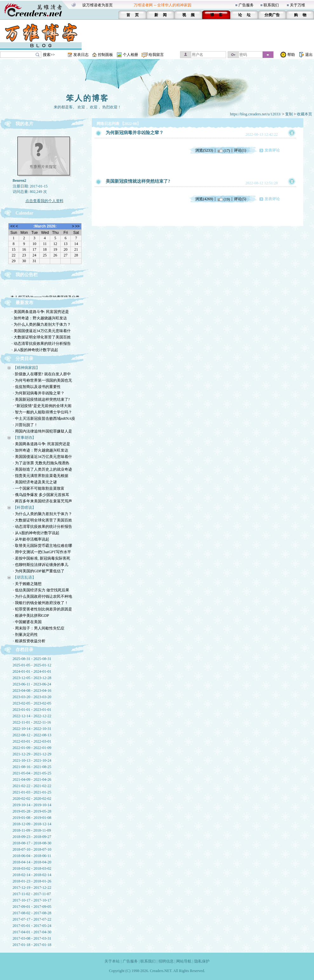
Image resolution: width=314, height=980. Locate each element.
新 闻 (160, 15)
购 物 (300, 15)
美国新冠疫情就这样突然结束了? (138, 181)
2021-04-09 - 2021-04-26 (32, 779)
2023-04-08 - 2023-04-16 (32, 691)
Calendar (24, 213)
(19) (224, 199)
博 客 (216, 15)
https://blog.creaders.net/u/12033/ (255, 114)
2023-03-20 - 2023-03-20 (32, 697)
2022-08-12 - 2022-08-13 (32, 735)
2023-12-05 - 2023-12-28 (32, 678)
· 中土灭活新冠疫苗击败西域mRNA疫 (44, 419)
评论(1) (240, 150)
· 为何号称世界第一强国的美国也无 (43, 380)
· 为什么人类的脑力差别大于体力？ (41, 324)
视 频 (188, 15)
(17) (224, 150)
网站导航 (184, 961)
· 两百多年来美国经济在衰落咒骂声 (43, 501)
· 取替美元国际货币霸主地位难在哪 (43, 546)
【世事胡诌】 (24, 438)
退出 (309, 55)
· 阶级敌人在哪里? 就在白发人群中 (42, 374)
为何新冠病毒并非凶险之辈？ (135, 133)
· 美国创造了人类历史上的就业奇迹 (43, 469)
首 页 (133, 15)
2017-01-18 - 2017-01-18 (32, 945)
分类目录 (24, 359)
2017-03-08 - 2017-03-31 (32, 938)
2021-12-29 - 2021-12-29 (32, 754)
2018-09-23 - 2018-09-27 (32, 837)
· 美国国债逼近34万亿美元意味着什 (41, 331)
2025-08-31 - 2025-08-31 (32, 659)
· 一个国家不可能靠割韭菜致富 (39, 488)
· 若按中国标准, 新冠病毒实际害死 (42, 558)
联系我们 (271, 5)
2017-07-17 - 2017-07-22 (32, 919)
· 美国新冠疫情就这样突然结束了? (41, 399)
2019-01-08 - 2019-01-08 (32, 818)
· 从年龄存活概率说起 (31, 539)
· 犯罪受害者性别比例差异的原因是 (43, 609)
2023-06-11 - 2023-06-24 (32, 684)
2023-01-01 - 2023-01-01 (32, 710)
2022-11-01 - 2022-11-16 (32, 722)
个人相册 (130, 55)
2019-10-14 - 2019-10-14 (32, 805)
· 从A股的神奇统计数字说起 (35, 350)
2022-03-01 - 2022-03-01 (32, 741)
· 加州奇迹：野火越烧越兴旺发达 (39, 318)
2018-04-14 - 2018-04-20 (32, 862)
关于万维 (297, 5)
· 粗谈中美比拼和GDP (31, 616)
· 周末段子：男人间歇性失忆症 (39, 628)
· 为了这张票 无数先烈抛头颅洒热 (41, 463)
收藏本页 (304, 114)
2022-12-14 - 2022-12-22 (32, 716)
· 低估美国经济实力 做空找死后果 (41, 590)
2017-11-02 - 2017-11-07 (32, 894)
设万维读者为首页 (97, 5)
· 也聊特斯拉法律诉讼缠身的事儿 (41, 565)
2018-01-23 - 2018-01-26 (32, 881)
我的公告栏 (27, 275)
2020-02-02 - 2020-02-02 (32, 799)
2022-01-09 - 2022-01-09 (32, 748)
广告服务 (246, 5)
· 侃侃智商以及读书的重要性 (37, 387)
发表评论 (272, 150)
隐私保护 (202, 961)
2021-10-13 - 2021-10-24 (32, 760)
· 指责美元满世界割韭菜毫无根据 (41, 476)
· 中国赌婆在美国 (27, 622)
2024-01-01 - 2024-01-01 (32, 671)
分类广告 (272, 15)
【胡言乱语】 (24, 577)
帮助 (291, 55)
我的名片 (24, 124)
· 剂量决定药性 (25, 635)
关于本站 (112, 961)
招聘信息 (166, 961)
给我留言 (156, 55)
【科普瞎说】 (24, 507)
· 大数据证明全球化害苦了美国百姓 (41, 337)
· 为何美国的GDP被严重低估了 (39, 571)
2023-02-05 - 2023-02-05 (32, 703)
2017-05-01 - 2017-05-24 (32, 926)
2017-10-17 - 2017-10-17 (32, 900)
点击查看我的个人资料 (44, 201)
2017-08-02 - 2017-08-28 (32, 913)
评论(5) (240, 199)
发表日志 (81, 55)
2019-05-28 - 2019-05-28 (32, 811)
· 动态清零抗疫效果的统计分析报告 (41, 344)
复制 (289, 114)
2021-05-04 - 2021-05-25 (32, 773)
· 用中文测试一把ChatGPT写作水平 (42, 552)
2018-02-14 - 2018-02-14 (32, 875)
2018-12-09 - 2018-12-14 (32, 824)
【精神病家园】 (26, 368)
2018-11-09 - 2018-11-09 (32, 830)
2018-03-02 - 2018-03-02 (32, 868)
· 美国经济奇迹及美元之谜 (35, 482)
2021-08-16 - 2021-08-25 (32, 767)
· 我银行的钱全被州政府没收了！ (41, 603)
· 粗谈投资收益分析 (29, 641)
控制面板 (105, 55)
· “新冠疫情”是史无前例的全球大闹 (42, 406)
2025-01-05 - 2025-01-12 (32, 665)
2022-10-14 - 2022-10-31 (32, 729)
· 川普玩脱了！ (25, 425)
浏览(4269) (204, 199)
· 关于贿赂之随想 (27, 584)
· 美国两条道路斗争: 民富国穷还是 (40, 312)
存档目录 (24, 650)
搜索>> (49, 55)
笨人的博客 (87, 98)
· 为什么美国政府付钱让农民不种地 (43, 596)
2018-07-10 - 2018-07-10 (32, 849)
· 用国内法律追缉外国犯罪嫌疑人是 (43, 431)
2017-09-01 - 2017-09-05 (32, 907)
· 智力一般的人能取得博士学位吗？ (43, 412)
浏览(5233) (204, 150)
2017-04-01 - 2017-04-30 (32, 932)
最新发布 (24, 303)
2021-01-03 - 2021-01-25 (32, 792)
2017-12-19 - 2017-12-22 (32, 888)
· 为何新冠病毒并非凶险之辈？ (39, 393)
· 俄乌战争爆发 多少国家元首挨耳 (41, 495)
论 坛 (244, 15)
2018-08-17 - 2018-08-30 (32, 843)
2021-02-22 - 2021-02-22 (32, 786)
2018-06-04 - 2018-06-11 (32, 856)
